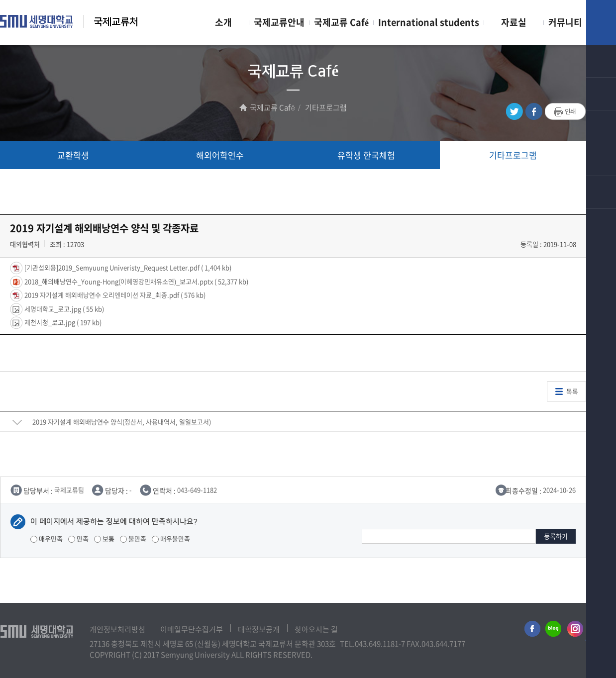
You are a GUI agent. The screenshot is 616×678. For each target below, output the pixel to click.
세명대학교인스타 (576, 631)
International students (429, 22)
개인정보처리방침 (117, 629)
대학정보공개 (259, 629)
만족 (78, 538)
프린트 (565, 112)
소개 (223, 22)
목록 (572, 391)
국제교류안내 (279, 22)
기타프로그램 (513, 155)
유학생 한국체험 (366, 155)
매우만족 (47, 538)
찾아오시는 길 (316, 629)
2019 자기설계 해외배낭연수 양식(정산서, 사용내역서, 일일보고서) (122, 422)
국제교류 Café (341, 22)
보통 (104, 538)
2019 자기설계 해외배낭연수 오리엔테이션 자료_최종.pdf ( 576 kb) (114, 295)
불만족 (133, 538)
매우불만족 (171, 538)
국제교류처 (116, 22)
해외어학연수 (220, 155)
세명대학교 (37, 21)
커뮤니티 (565, 22)
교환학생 (73, 155)
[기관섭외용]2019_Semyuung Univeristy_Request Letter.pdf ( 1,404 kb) (127, 267)
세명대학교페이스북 (531, 631)
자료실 (514, 22)
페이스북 (534, 112)
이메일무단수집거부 (192, 629)
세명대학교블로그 (553, 631)
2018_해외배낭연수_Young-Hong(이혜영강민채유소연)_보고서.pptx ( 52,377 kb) (136, 281)
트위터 (514, 112)
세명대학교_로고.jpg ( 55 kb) (63, 308)
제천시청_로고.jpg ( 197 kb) (62, 322)
